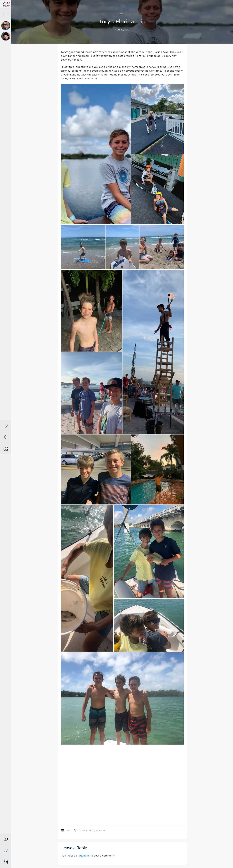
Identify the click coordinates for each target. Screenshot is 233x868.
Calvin (81, 831)
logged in (84, 856)
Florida (90, 831)
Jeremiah (100, 831)
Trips (121, 14)
